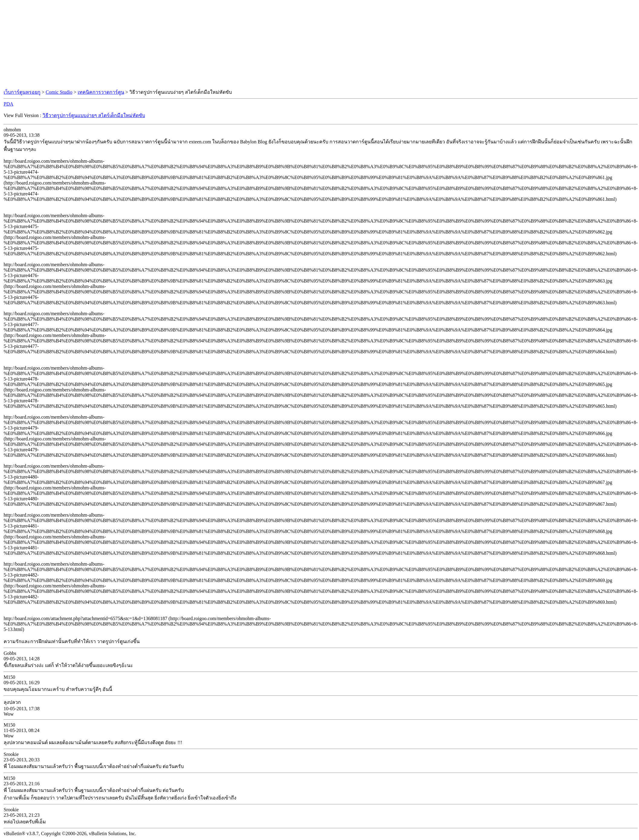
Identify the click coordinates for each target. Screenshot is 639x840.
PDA (8, 104)
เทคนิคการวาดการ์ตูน (101, 92)
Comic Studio (59, 92)
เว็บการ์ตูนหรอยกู (22, 92)
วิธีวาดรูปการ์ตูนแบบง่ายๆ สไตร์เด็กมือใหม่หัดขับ (94, 115)
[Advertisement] (319, 45)
